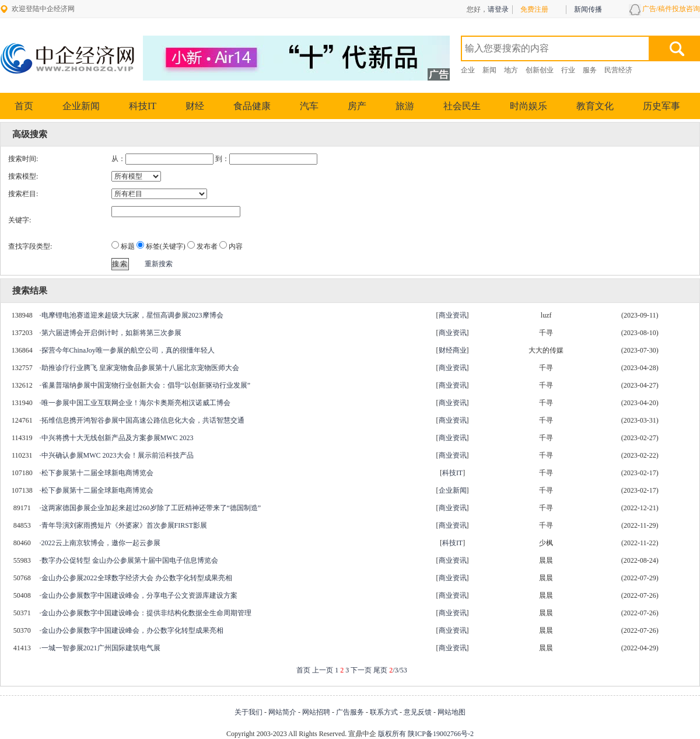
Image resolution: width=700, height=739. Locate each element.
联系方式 (384, 712)
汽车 (309, 106)
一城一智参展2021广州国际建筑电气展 (101, 648)
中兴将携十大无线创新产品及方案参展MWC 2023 (118, 438)
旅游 (405, 106)
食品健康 (252, 106)
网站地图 (452, 712)
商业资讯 (453, 315)
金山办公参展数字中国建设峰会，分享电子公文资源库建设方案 (139, 595)
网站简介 (282, 712)
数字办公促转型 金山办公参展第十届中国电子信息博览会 (130, 560)
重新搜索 (159, 264)
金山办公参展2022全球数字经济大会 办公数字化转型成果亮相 (137, 578)
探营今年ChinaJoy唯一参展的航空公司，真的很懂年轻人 (128, 350)
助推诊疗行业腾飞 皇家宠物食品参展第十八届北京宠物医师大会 (140, 368)
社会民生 (462, 106)
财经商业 (453, 350)
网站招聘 (316, 712)
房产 (357, 106)
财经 (195, 106)
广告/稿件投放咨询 (671, 9)
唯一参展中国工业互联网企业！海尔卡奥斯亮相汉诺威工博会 (136, 403)
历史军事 (661, 106)
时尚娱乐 (528, 106)
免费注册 (534, 9)
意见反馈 (418, 712)
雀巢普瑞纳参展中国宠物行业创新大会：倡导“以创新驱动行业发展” (146, 385)
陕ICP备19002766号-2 (441, 734)
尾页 (380, 670)
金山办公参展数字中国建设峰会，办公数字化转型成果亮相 (132, 630)
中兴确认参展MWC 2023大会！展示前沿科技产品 (118, 455)
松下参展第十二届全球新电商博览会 (97, 473)
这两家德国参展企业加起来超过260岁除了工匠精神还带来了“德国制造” (151, 508)
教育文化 (595, 106)
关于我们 (249, 712)
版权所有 (392, 734)
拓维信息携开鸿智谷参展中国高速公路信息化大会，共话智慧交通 (143, 420)
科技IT (143, 106)
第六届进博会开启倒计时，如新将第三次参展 (111, 333)
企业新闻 (81, 106)
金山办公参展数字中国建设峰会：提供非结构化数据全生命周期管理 (146, 613)
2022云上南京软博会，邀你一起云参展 (101, 543)
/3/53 (398, 670)
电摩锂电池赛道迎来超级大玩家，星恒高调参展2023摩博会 (132, 315)
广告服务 (350, 712)
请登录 (498, 9)
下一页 (361, 670)
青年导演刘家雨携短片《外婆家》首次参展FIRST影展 (125, 525)
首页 (24, 106)
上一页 (323, 670)
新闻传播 (588, 9)
